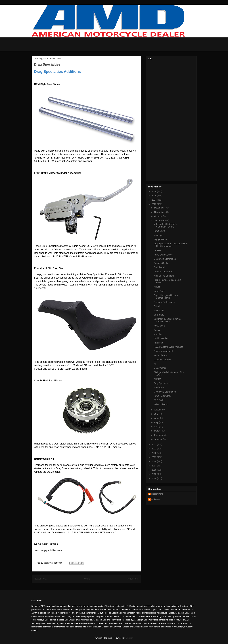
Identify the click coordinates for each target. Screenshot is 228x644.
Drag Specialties (161, 383)
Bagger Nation (161, 239)
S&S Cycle (159, 400)
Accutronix (159, 311)
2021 (154, 449)
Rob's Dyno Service (163, 255)
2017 (154, 466)
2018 (154, 461)
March (158, 431)
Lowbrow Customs (162, 360)
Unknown (156, 499)
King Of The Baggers (164, 276)
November (159, 212)
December (159, 208)
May (157, 422)
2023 (154, 204)
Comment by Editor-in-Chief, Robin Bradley (167, 320)
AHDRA (157, 287)
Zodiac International (163, 351)
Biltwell (157, 306)
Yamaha (158, 334)
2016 (154, 470)
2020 (154, 453)
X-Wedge (158, 235)
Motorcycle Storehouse (165, 259)
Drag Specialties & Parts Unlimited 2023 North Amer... (170, 245)
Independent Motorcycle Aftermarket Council (165, 225)
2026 (154, 191)
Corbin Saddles (161, 338)
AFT (156, 364)
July (156, 414)
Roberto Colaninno (163, 272)
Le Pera (157, 250)
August (158, 410)
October (158, 216)
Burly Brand (159, 267)
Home (87, 579)
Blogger (129, 638)
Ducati (157, 330)
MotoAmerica (160, 368)
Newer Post (40, 579)
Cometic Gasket (161, 263)
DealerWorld (157, 494)
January (158, 439)
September (160, 220)
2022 (154, 444)
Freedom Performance (164, 302)
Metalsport (159, 387)
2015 (154, 474)
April (157, 427)
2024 (154, 200)
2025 (154, 196)
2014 (154, 478)
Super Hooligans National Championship (166, 297)
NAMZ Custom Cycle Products (168, 347)
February (159, 435)
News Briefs (159, 231)
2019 (154, 457)
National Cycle (161, 355)
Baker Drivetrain (161, 404)
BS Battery (159, 315)
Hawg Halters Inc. (162, 396)
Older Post (133, 579)
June (157, 418)
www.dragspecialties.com (48, 550)
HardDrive (158, 343)
